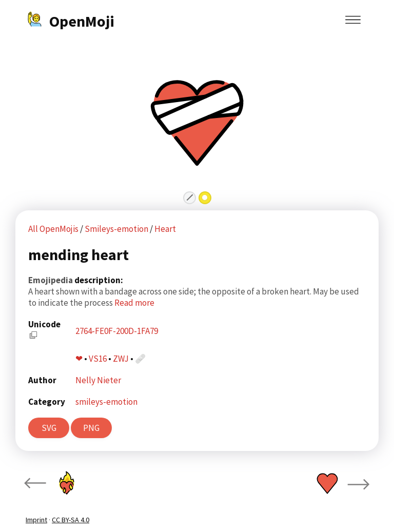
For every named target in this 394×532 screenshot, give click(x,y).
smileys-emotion (106, 402)
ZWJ (121, 359)
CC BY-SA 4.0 (71, 520)
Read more (134, 303)
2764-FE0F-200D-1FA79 (117, 331)
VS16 (98, 359)
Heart (165, 229)
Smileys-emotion (117, 229)
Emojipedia (51, 280)
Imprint (36, 520)
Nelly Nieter (98, 380)
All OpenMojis (53, 229)
